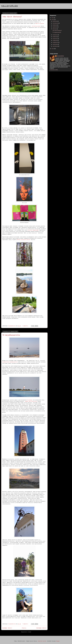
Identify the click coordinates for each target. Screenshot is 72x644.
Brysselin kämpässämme (33, 230)
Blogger (58, 641)
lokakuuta (55, 25)
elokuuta (55, 29)
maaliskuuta (55, 42)
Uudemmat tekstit (7, 628)
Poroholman (30, 400)
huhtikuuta (55, 41)
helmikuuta (55, 44)
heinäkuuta (55, 35)
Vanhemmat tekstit (41, 628)
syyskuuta (55, 27)
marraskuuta (56, 23)
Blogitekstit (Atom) (26, 632)
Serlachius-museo (36, 26)
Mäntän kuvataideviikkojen (24, 240)
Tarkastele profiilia (54, 70)
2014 (53, 20)
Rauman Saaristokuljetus (31, 401)
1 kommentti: (26, 326)
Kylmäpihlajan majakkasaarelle (10, 362)
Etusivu (24, 628)
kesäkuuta (55, 37)
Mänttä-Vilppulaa (40, 23)
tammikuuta (55, 46)
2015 (53, 18)
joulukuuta (55, 21)
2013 (53, 49)
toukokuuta (55, 39)
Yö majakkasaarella (11, 335)
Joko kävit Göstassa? (12, 17)
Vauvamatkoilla (9, 6)
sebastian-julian (42, 641)
